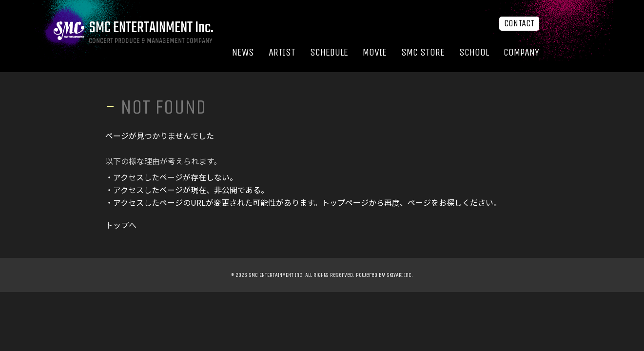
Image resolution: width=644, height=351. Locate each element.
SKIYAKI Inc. (400, 275)
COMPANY (521, 52)
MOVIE (375, 52)
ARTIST (282, 52)
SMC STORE (423, 52)
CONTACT (519, 23)
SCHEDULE (329, 52)
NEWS (243, 52)
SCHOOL (474, 52)
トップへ (121, 225)
